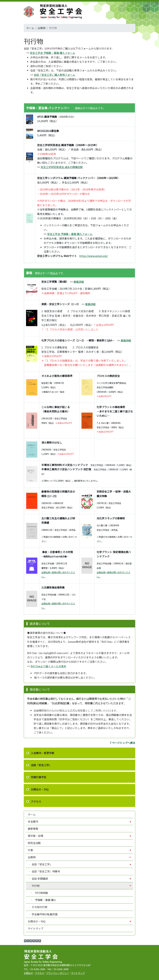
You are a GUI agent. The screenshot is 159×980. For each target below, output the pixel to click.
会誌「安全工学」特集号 (46, 871)
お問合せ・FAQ (40, 789)
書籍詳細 (79, 282)
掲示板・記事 (36, 836)
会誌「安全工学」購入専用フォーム (54, 75)
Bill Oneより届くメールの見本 (48, 666)
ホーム (30, 28)
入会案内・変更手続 (42, 753)
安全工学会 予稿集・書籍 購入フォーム (53, 53)
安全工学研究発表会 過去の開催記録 (62, 167)
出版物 (42, 28)
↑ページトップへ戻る (122, 743)
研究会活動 (34, 843)
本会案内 (33, 821)
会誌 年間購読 (40, 879)
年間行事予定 (39, 777)
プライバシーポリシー (58, 973)
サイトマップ (36, 928)
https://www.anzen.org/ (94, 256)
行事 (31, 850)
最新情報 (33, 829)
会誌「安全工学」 (41, 765)
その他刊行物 (39, 907)
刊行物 (36, 886)
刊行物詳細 (40, 893)
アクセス (36, 801)
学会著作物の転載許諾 (44, 914)
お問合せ (28, 973)
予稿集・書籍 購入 (44, 900)
